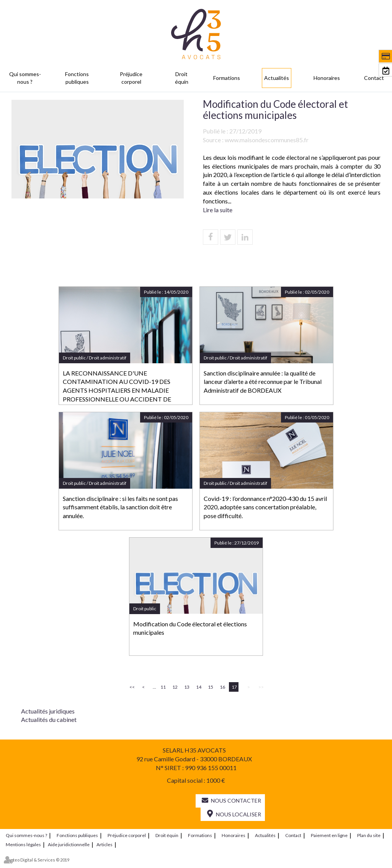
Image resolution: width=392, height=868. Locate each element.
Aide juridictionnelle (69, 844)
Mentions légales (23, 844)
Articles (105, 844)
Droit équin (182, 78)
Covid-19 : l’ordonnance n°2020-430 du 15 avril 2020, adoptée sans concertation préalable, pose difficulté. (265, 507)
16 (222, 687)
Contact (374, 78)
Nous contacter (236, 801)
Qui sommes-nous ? (25, 78)
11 (163, 687)
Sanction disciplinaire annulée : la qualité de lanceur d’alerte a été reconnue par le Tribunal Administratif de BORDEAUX (263, 382)
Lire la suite (218, 210)
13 (187, 687)
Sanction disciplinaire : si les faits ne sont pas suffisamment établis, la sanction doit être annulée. (120, 507)
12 (175, 687)
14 (199, 687)
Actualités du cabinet (49, 719)
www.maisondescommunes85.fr (267, 140)
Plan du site (369, 835)
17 (234, 687)
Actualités (277, 78)
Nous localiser (238, 814)
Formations (227, 78)
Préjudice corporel (131, 78)
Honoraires (327, 78)
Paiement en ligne (329, 835)
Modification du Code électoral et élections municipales (190, 628)
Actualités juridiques (48, 711)
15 (211, 687)
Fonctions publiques (77, 78)
